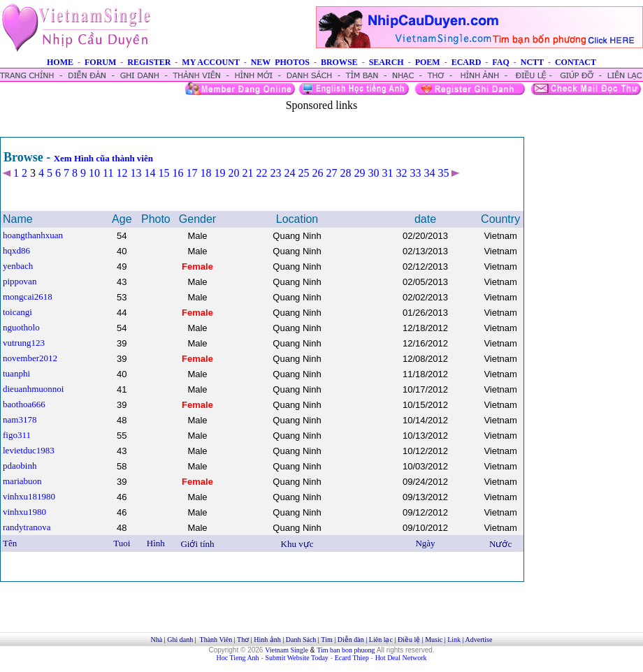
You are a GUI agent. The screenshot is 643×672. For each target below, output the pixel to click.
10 (94, 173)
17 (192, 173)
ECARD (467, 62)
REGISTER (149, 62)
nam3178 (20, 419)
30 (373, 173)
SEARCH (386, 62)
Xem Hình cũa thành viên (103, 158)
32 (401, 173)
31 (387, 173)
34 (429, 173)
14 (150, 173)
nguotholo (21, 327)
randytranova (27, 527)
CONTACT (576, 62)
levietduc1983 (29, 450)
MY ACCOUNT (210, 62)
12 (122, 173)
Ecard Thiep (352, 658)
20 (233, 173)
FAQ (500, 62)
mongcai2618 (28, 297)
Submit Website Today (297, 658)
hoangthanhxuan (33, 235)
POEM (428, 62)
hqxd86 (16, 250)
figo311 (17, 435)
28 (345, 173)
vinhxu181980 (29, 496)
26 (317, 173)
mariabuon (22, 481)
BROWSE (339, 62)
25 (303, 173)
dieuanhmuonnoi (33, 389)
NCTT (532, 62)
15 (164, 173)
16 (178, 173)
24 (289, 173)
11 (108, 173)
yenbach (18, 266)
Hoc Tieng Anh (238, 658)
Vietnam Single (287, 650)
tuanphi (16, 373)
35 (443, 173)
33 (415, 173)
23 (275, 173)
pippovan (20, 281)
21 (247, 173)
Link (454, 640)
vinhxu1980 (24, 512)
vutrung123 (24, 343)
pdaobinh (20, 466)
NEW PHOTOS (280, 62)
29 (359, 173)
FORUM (100, 62)
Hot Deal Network (401, 658)
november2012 (30, 358)
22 (261, 173)
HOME (60, 62)
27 (331, 173)
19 (219, 173)
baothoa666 (24, 404)
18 (205, 173)
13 (136, 173)
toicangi (17, 312)
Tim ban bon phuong (346, 650)
